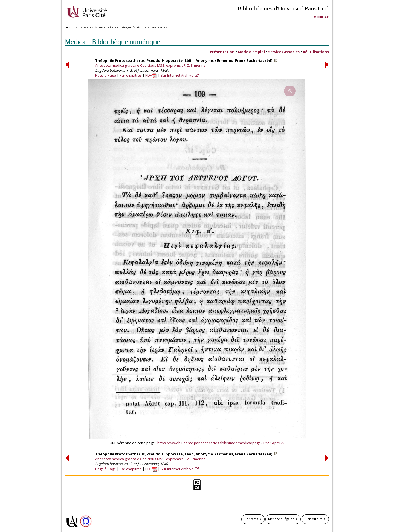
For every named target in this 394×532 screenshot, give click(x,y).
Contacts (251, 519)
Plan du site (314, 519)
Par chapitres (131, 75)
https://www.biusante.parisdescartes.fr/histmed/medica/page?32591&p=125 (221, 443)
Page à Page (106, 75)
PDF (151, 75)
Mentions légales (281, 519)
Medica (320, 17)
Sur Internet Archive (177, 75)
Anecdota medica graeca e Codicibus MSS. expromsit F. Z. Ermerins (150, 65)
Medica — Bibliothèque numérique (113, 42)
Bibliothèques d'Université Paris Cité (283, 8)
